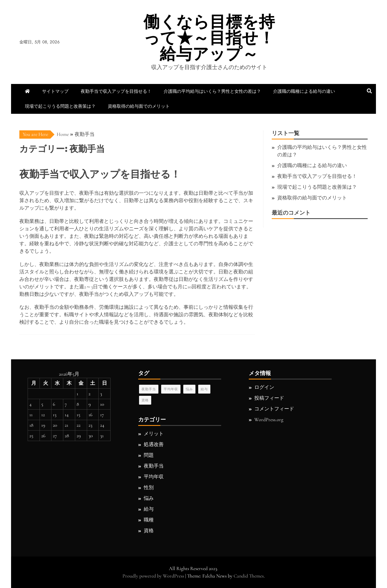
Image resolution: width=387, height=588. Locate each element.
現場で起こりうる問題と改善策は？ (60, 106)
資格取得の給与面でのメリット (139, 106)
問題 (149, 455)
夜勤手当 (149, 389)
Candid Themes (249, 576)
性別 (149, 487)
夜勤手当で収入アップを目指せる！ (116, 91)
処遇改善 (154, 444)
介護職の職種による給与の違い (304, 91)
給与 (204, 389)
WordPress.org (269, 420)
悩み (189, 389)
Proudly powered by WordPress (154, 576)
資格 (145, 400)
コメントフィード (274, 409)
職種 (149, 520)
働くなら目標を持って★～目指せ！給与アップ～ (209, 38)
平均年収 (171, 389)
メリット (154, 434)
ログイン (264, 387)
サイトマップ (55, 91)
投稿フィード (269, 398)
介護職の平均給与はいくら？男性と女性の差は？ (212, 91)
